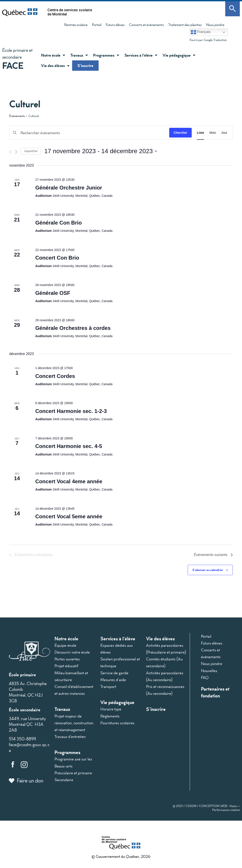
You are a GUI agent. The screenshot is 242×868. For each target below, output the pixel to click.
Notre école (53, 55)
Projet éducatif (66, 666)
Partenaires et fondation (215, 692)
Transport (108, 687)
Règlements (110, 716)
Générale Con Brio (59, 223)
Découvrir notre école (72, 652)
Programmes (106, 55)
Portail (97, 25)
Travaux (79, 55)
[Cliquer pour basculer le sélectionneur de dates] (101, 151)
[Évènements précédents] (10, 152)
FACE (13, 65)
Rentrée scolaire (76, 25)
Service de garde (114, 673)
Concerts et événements (146, 25)
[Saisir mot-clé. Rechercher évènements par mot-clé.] (89, 133)
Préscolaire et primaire (73, 773)
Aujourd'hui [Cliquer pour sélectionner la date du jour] (31, 151)
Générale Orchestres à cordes (73, 328)
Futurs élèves (115, 25)
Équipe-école (65, 645)
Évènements (17, 116)
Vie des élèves (55, 66)
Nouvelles (209, 671)
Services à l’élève (141, 55)
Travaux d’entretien (70, 737)
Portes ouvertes (67, 659)
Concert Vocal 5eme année (69, 516)
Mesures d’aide (113, 680)
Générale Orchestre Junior (69, 188)
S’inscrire (85, 65)
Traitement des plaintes (185, 25)
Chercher (180, 133)
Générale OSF (53, 293)
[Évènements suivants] (16, 152)
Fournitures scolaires (117, 723)
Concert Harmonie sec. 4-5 (69, 446)
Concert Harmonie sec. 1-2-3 (71, 411)
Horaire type (111, 709)
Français (201, 32)
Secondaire (64, 780)
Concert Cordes (55, 376)
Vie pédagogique (179, 55)
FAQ (205, 677)
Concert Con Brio (57, 258)
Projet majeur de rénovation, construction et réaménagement (74, 723)
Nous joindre (215, 25)
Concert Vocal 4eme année (69, 481)
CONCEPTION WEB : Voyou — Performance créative (219, 808)
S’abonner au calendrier (208, 570)
